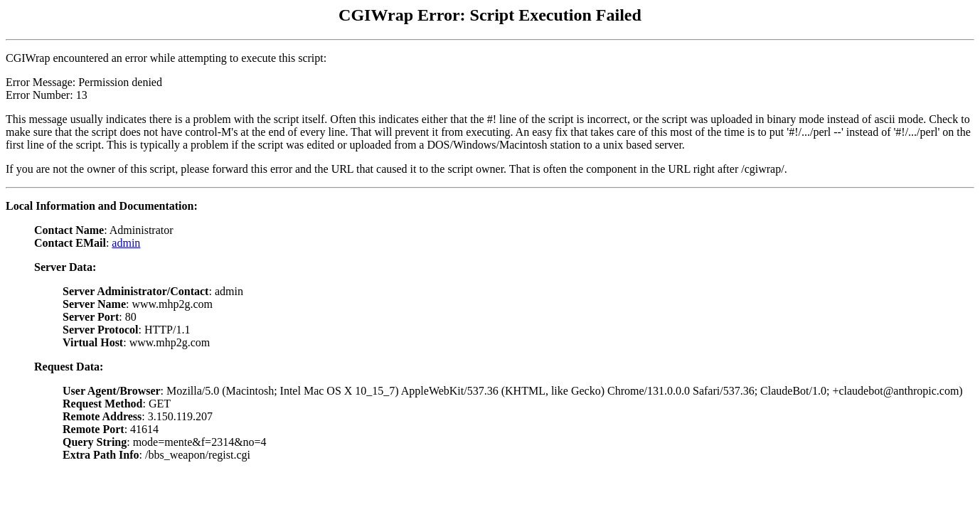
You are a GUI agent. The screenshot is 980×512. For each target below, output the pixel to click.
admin (126, 243)
